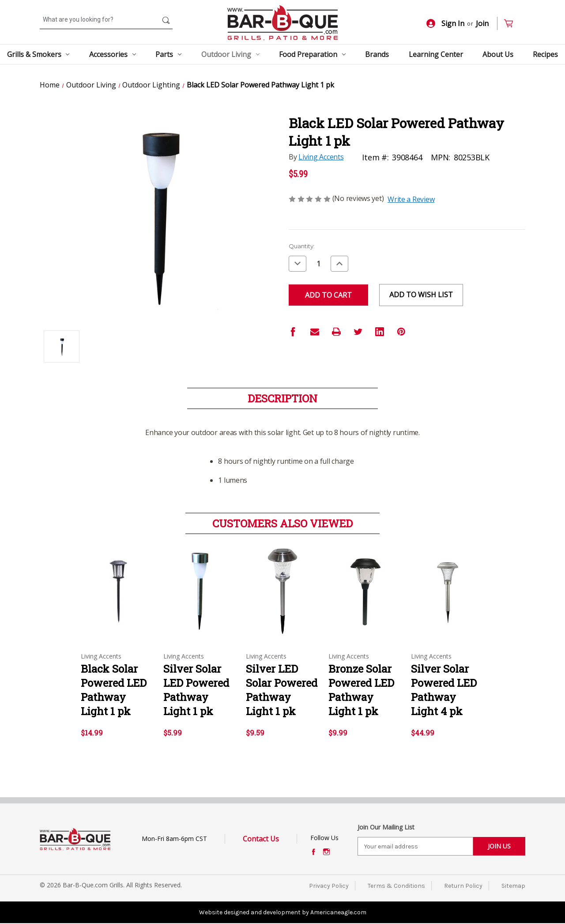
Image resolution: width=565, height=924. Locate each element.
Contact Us (261, 839)
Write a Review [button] (411, 199)
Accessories (113, 54)
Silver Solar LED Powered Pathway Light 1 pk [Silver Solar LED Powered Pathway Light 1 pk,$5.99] (196, 690)
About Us (498, 54)
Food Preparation (312, 54)
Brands (377, 54)
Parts (168, 54)
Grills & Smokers (38, 54)
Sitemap (513, 886)
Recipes (545, 54)
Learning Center (436, 54)
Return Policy (463, 886)
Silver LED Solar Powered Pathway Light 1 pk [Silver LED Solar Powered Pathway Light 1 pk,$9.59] (282, 690)
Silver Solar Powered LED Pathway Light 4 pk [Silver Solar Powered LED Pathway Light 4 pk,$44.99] (444, 690)
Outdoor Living (230, 54)
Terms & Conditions (396, 886)
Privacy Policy (329, 886)
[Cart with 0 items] (512, 24)
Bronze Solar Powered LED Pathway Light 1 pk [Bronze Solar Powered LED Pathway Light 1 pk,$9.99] (361, 690)
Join (482, 23)
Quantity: (302, 246)
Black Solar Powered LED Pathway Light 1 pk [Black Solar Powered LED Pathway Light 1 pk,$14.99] (114, 690)
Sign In (445, 23)
